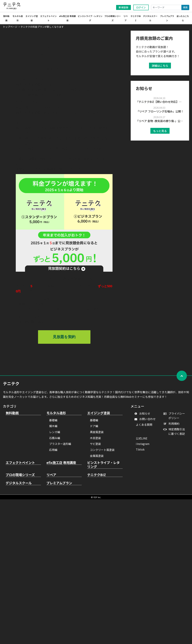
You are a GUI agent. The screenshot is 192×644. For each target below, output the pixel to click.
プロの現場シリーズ (20, 476)
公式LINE (142, 440)
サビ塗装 (95, 445)
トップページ (10, 28)
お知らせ (143, 415)
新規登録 (123, 7)
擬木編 (53, 427)
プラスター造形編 (60, 445)
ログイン (141, 7)
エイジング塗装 (99, 415)
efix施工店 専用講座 (61, 464)
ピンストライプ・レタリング (103, 466)
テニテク (11, 385)
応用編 (53, 451)
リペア (51, 476)
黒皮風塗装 (97, 433)
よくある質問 (144, 426)
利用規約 (172, 425)
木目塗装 (95, 439)
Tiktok (140, 451)
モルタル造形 (56, 415)
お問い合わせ (146, 420)
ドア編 (94, 427)
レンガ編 (55, 433)
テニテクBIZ (97, 476)
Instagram (143, 445)
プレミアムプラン (59, 485)
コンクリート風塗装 (102, 451)
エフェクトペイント (20, 464)
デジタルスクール (19, 485)
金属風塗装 (97, 457)
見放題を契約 (64, 338)
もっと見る (160, 132)
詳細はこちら (160, 67)
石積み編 (55, 439)
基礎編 (53, 422)
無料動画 (12, 415)
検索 (185, 7)
